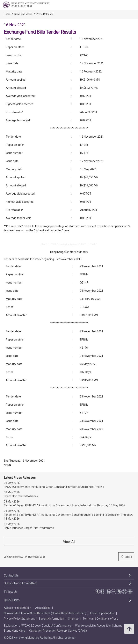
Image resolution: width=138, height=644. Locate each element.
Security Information (51, 619)
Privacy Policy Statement (19, 619)
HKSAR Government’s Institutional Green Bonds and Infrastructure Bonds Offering (54, 487)
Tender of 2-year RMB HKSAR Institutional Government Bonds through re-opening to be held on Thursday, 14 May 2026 (68, 517)
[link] (125, 5)
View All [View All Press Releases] (69, 542)
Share (126, 557)
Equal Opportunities (102, 613)
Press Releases (45, 14)
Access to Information (18, 608)
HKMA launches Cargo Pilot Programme (29, 528)
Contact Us (11, 575)
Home (7, 14)
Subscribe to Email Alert (20, 583)
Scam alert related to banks (21, 496)
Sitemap (73, 619)
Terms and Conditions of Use (100, 619)
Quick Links (12, 600)
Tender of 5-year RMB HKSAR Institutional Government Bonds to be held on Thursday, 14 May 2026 (64, 505)
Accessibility (43, 608)
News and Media (23, 14)
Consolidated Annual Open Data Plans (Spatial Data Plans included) (45, 613)
